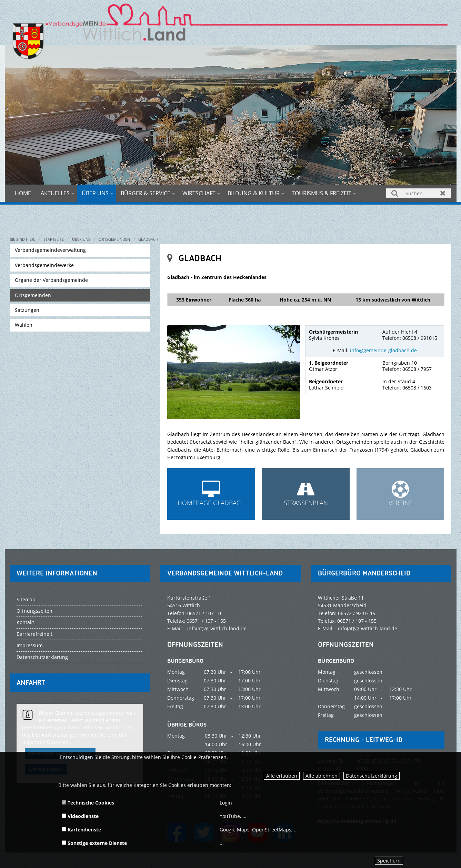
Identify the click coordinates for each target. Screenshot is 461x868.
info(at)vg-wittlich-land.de (217, 628)
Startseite (54, 239)
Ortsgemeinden (114, 239)
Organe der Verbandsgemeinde (51, 280)
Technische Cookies (88, 803)
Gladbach (148, 239)
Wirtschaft (199, 193)
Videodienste (80, 816)
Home (23, 193)
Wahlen (24, 325)
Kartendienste (81, 830)
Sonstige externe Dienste (94, 843)
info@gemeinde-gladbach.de (383, 350)
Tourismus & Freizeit (322, 193)
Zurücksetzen (443, 193)
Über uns (95, 193)
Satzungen (27, 310)
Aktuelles (55, 193)
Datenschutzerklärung (372, 776)
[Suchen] (419, 193)
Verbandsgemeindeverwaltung (50, 250)
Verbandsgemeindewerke (44, 265)
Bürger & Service (146, 193)
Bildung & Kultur (254, 193)
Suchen (395, 193)
